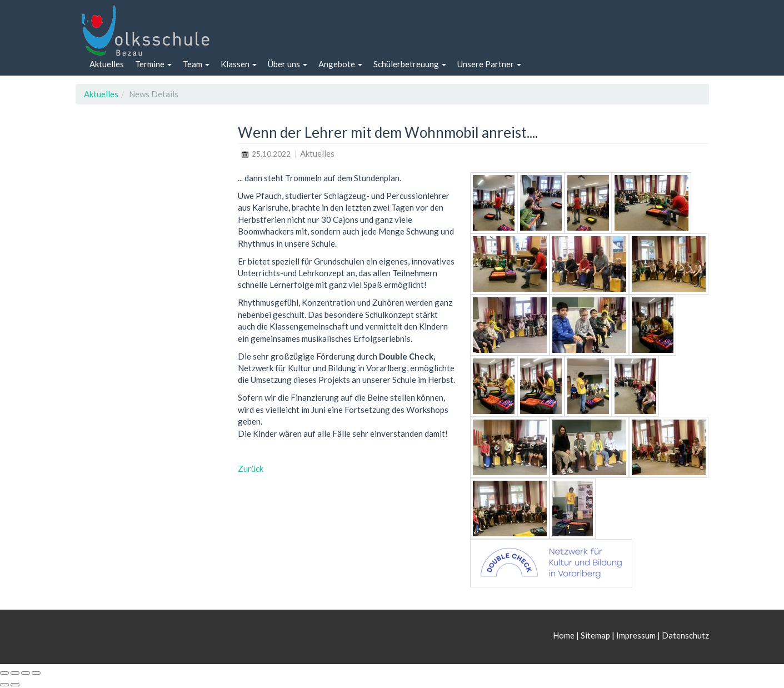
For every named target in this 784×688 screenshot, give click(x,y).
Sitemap (595, 635)
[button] (153, 64)
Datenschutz (685, 635)
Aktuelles (101, 94)
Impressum (636, 635)
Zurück (251, 468)
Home (565, 635)
